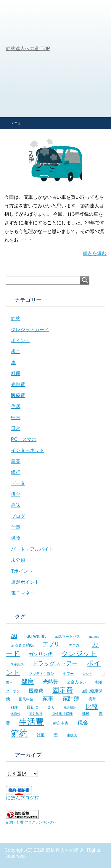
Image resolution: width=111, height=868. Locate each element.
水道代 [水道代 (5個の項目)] (16, 714)
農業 (16, 461)
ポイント (20, 341)
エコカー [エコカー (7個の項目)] (76, 645)
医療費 (18, 395)
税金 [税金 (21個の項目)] (83, 723)
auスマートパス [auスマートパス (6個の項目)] (67, 636)
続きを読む (95, 253)
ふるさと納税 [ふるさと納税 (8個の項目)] (22, 645)
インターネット (28, 450)
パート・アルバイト (32, 549)
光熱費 (18, 384)
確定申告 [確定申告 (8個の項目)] (61, 723)
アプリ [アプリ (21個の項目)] (51, 644)
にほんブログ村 (22, 798)
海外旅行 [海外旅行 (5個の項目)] (36, 714)
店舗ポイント (25, 582)
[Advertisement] (55, 59)
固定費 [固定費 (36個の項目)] (63, 690)
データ (18, 483)
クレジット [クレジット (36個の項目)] (79, 653)
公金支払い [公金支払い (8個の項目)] (77, 682)
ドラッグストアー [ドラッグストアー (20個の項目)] (55, 663)
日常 (16, 428)
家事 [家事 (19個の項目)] (48, 698)
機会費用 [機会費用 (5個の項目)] (70, 707)
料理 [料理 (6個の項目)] (14, 707)
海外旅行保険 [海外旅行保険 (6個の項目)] (62, 714)
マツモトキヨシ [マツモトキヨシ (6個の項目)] (41, 673)
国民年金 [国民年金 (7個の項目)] (26, 699)
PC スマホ (24, 439)
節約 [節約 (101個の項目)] (19, 733)
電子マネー (23, 593)
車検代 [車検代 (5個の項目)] (72, 735)
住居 (16, 406)
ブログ (18, 516)
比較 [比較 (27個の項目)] (92, 706)
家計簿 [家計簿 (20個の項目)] (71, 698)
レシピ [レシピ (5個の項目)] (87, 674)
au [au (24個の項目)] (14, 636)
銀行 (16, 472)
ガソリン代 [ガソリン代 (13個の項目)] (41, 654)
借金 (16, 494)
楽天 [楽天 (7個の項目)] (51, 707)
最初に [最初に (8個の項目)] (32, 707)
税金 (16, 352)
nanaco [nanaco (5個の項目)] (94, 637)
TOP (28, 49)
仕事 (16, 527)
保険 (16, 538)
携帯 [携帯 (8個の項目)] (92, 699)
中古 (16, 417)
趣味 (16, 505)
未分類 (18, 560)
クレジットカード (30, 330)
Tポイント (22, 571)
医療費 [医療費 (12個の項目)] (36, 691)
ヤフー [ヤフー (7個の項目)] (68, 674)
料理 (16, 373)
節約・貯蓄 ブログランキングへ (31, 822)
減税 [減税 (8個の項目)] (86, 714)
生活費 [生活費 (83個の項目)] (31, 722)
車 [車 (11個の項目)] (56, 735)
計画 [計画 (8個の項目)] (41, 735)
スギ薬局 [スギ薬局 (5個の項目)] (17, 664)
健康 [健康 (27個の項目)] (28, 681)
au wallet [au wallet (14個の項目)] (36, 636)
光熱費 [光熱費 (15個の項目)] (50, 682)
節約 (16, 319)
